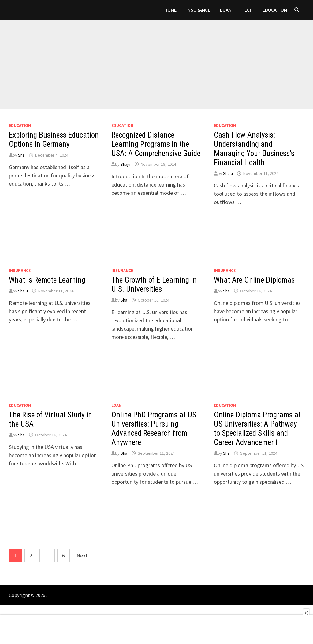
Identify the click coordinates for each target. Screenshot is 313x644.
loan (226, 10)
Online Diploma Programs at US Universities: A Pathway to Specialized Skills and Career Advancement (257, 429)
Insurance (198, 10)
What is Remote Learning (47, 280)
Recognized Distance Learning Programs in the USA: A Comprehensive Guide (156, 144)
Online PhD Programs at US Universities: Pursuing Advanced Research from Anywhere (154, 429)
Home (170, 10)
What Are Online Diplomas (254, 280)
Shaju (125, 164)
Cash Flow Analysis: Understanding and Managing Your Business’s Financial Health (254, 149)
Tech (247, 10)
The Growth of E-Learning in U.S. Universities (154, 285)
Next (82, 555)
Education (275, 10)
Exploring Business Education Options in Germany (54, 140)
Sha (21, 155)
